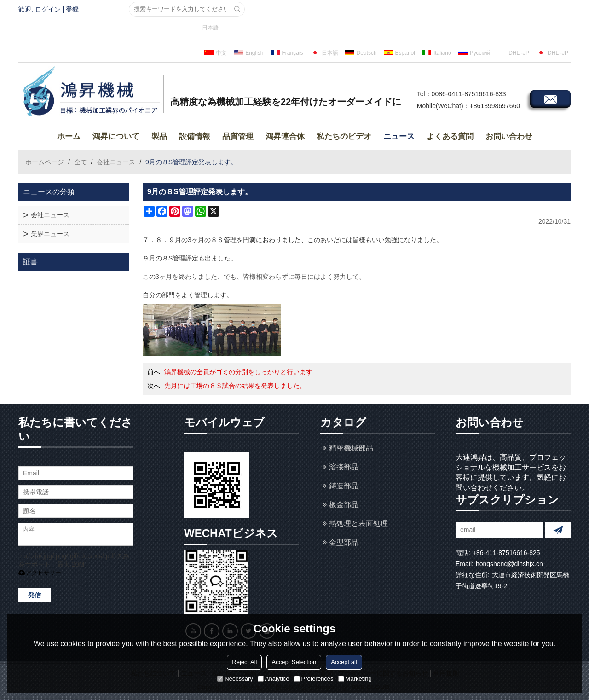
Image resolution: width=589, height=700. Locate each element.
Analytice (274, 679)
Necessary (235, 679)
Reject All (244, 662)
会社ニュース (116, 162)
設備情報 (195, 136)
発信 (35, 595)
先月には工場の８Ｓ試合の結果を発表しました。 (235, 386)
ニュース (399, 136)
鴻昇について (116, 136)
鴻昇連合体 (285, 136)
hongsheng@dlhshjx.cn (509, 564)
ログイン (48, 9)
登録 (72, 9)
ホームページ (45, 162)
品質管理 (238, 136)
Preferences (314, 679)
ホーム (69, 136)
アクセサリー (40, 573)
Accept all (344, 662)
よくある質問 (450, 136)
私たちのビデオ (344, 136)
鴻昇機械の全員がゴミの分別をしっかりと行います (238, 372)
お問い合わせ (509, 136)
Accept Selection (294, 662)
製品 (159, 136)
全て (81, 162)
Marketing (355, 679)
